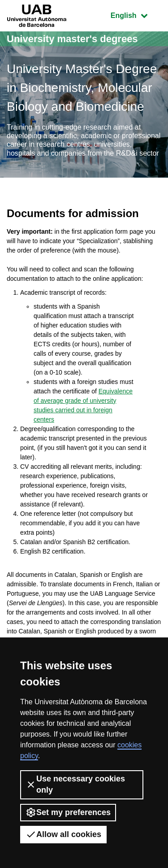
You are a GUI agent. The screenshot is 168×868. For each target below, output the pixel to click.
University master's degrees (72, 39)
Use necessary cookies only (75, 784)
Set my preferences (68, 812)
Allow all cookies (63, 834)
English (136, 15)
